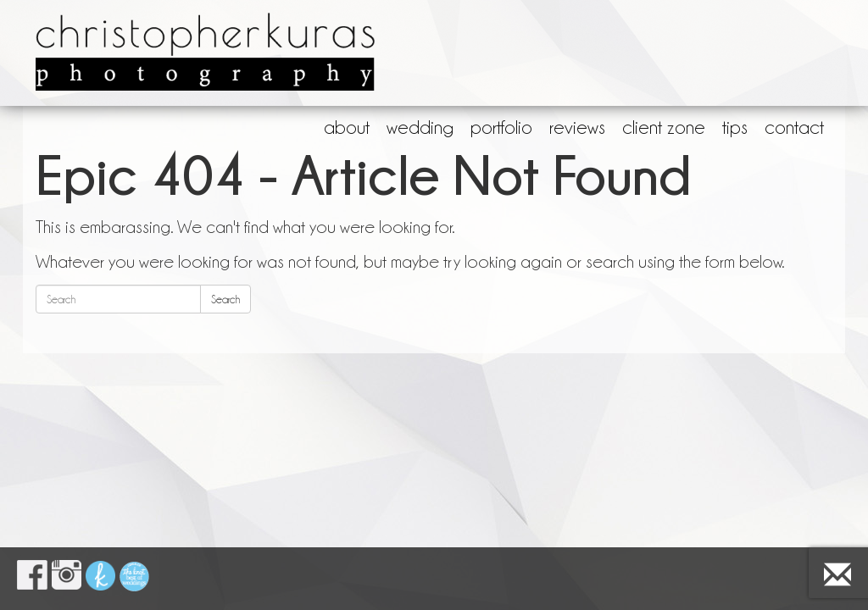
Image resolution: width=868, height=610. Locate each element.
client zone (664, 127)
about (347, 127)
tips (735, 127)
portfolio (501, 127)
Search (225, 299)
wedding (420, 127)
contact (794, 127)
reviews (577, 127)
